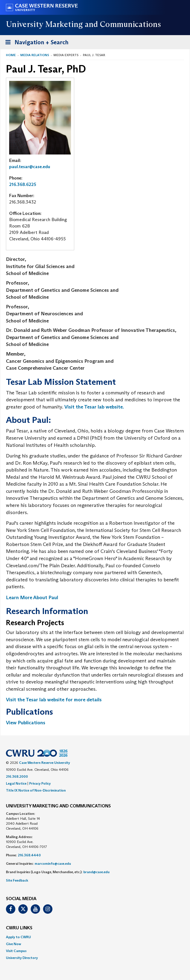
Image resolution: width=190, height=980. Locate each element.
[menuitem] (95, 937)
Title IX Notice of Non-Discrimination (36, 790)
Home (11, 55)
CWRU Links (19, 928)
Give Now (13, 944)
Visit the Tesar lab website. (94, 407)
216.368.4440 (29, 855)
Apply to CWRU (18, 937)
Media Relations (35, 55)
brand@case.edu (96, 872)
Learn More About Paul (32, 597)
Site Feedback (17, 880)
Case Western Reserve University (45, 763)
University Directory (22, 958)
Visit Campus (16, 951)
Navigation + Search (35, 43)
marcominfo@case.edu (53, 864)
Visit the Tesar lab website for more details (54, 700)
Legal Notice (16, 783)
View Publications (26, 723)
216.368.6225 (23, 184)
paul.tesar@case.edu (30, 167)
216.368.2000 (17, 776)
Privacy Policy (40, 783)
